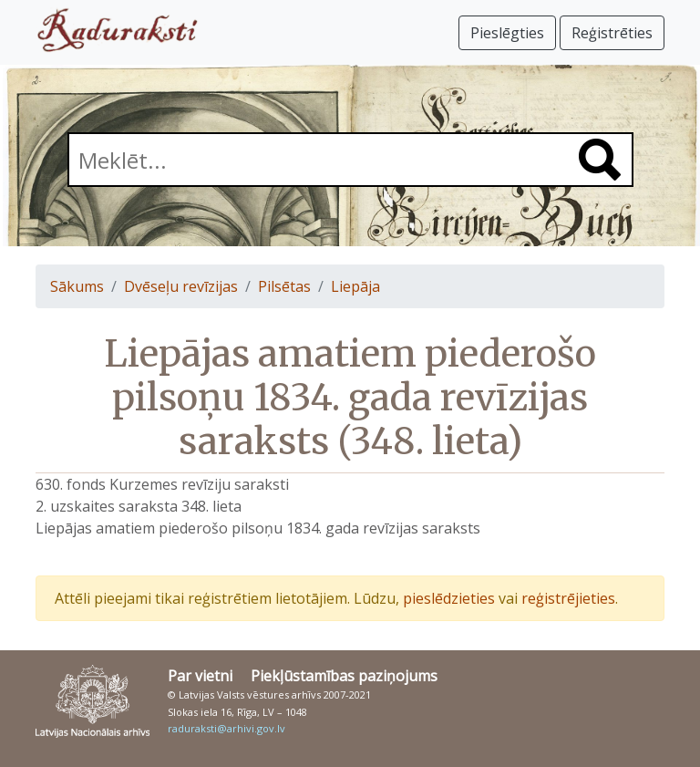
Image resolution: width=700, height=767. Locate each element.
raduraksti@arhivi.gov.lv (226, 728)
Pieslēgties (507, 33)
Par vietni (200, 676)
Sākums (77, 286)
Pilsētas (284, 286)
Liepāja (355, 286)
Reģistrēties (612, 33)
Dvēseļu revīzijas (181, 286)
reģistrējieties (568, 598)
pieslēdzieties (449, 598)
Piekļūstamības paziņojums (344, 676)
